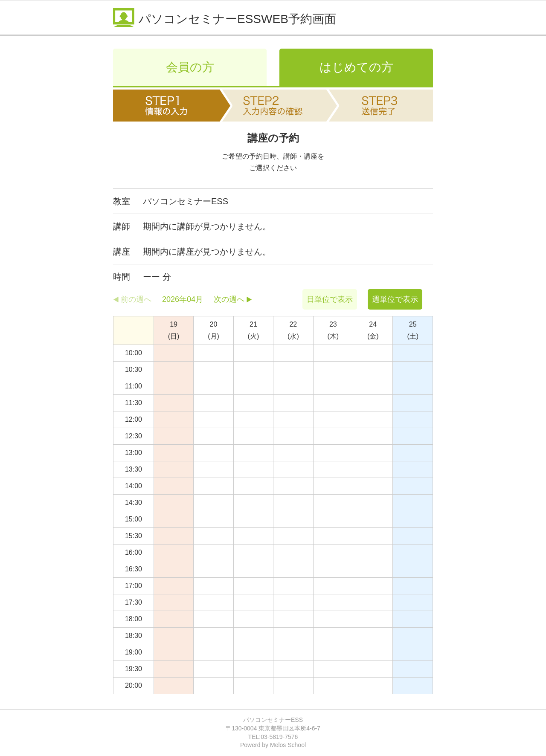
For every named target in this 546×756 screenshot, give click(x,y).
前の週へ (136, 299)
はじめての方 (356, 67)
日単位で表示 (330, 299)
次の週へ (229, 299)
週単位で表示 (395, 299)
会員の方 (190, 67)
